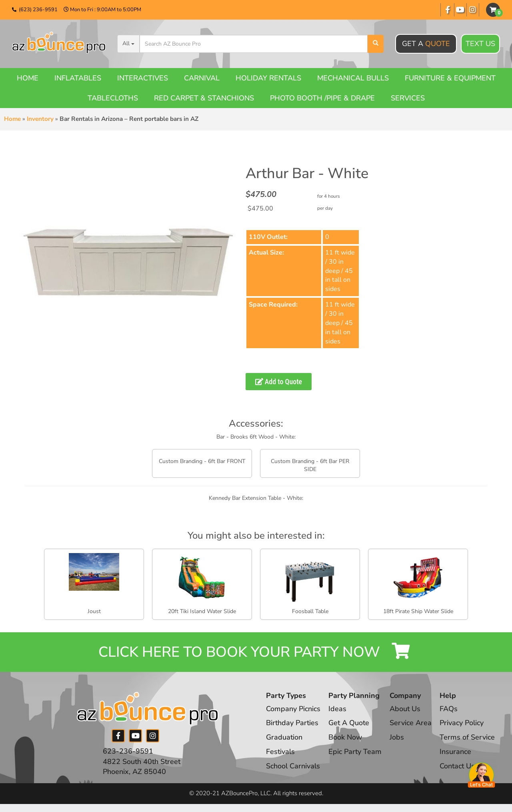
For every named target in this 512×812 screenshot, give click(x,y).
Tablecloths (113, 98)
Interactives (143, 78)
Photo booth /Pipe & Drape (322, 98)
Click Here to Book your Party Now (256, 652)
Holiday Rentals (268, 78)
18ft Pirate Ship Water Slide (418, 611)
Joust (94, 611)
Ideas (337, 709)
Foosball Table (310, 611)
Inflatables (78, 78)
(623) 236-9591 (38, 10)
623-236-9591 (128, 751)
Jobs (397, 737)
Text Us (480, 44)
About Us (405, 709)
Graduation (284, 737)
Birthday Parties (292, 723)
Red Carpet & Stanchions (204, 98)
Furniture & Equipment (450, 78)
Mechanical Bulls (353, 78)
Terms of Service (467, 737)
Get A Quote (349, 723)
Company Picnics (293, 709)
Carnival (202, 78)
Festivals (280, 752)
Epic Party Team (355, 752)
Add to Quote (279, 382)
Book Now (345, 737)
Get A (426, 44)
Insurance (455, 752)
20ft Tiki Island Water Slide (202, 611)
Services (408, 98)
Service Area (411, 723)
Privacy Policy (462, 723)
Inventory (40, 119)
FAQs (449, 709)
